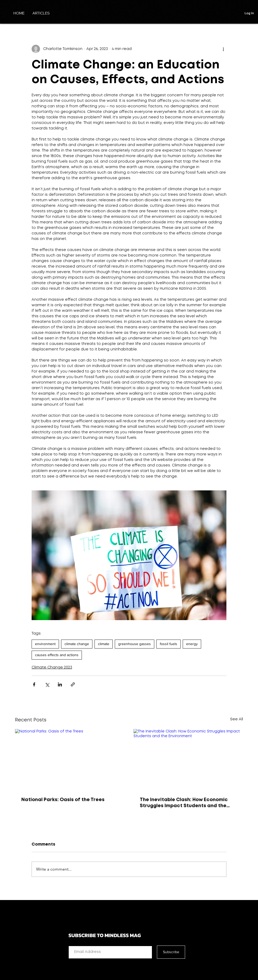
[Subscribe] (171, 952)
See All (237, 719)
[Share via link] (73, 684)
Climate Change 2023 (52, 667)
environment (45, 644)
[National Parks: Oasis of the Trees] (70, 760)
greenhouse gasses (135, 644)
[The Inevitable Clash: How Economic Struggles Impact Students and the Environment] (188, 760)
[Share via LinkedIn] (60, 684)
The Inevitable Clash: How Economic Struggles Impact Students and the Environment (184, 803)
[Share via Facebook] (34, 684)
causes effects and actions (57, 655)
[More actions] (223, 49)
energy (192, 644)
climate (104, 644)
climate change (77, 644)
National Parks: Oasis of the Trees (63, 800)
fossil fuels (168, 644)
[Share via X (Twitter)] (47, 684)
